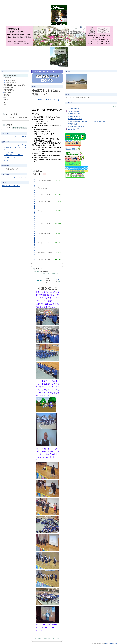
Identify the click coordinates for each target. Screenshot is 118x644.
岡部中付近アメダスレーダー (11, 186)
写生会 (34, 188)
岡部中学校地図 (73, 124)
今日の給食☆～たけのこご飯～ (14, 155)
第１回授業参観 (9, 152)
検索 (115, 106)
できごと (36, 272)
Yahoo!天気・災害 (74, 129)
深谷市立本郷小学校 (74, 116)
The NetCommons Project (111, 643)
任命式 (34, 195)
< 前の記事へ (47, 274)
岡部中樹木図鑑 (8, 88)
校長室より (7, 95)
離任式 (6, 160)
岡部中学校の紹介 (9, 90)
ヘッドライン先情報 (20, 137)
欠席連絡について (10, 83)
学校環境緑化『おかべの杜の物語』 (14, 85)
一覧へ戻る (47, 639)
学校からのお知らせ (9, 75)
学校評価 (8, 78)
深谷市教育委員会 (74, 109)
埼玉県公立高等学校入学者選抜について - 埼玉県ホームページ (87, 121)
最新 (38, 174)
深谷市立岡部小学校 (74, 111)
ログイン (35, 1)
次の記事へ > (56, 274)
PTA (5, 107)
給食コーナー (7, 97)
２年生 (5, 102)
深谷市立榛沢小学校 (74, 114)
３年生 (5, 105)
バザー (34, 259)
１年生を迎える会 (10, 158)
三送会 (34, 253)
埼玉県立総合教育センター (76, 127)
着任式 (34, 233)
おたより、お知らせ (11, 80)
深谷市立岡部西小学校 (75, 119)
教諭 (59, 281)
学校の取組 (7, 92)
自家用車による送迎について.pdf (48, 100)
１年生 (5, 100)
